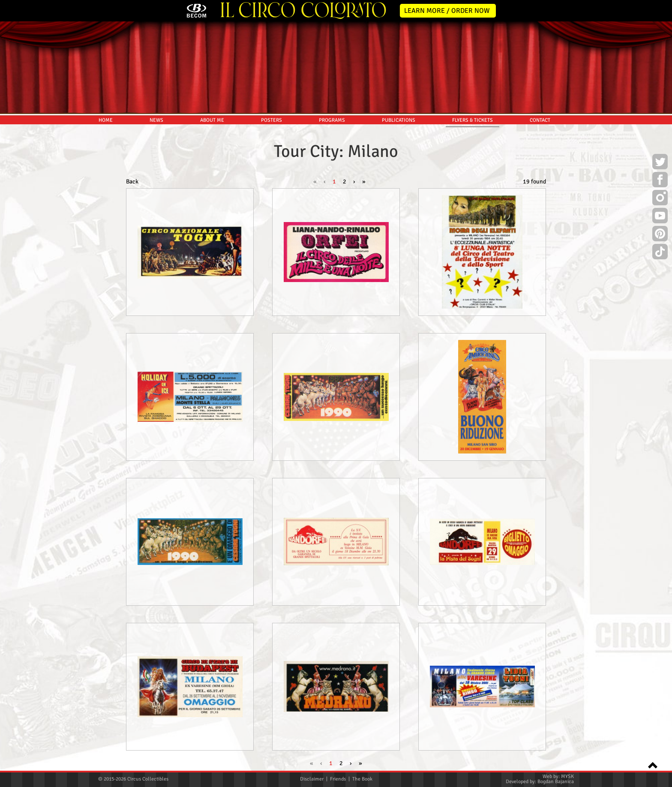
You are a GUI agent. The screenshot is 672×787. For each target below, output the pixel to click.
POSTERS (271, 120)
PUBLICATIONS (399, 120)
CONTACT (540, 120)
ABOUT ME (212, 120)
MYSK (567, 776)
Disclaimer (312, 779)
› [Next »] (354, 182)
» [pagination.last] (364, 182)
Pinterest (660, 235)
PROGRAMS (332, 120)
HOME (106, 120)
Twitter (660, 163)
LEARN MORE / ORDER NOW (447, 11)
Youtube (660, 217)
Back (132, 182)
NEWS (156, 120)
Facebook (660, 181)
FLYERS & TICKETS (472, 120)
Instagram (660, 199)
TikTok (660, 253)
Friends (338, 779)
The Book (362, 779)
